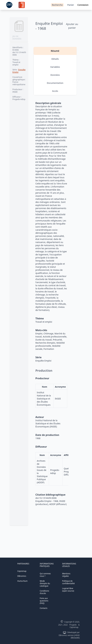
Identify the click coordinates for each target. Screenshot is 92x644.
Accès (55, 91)
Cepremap (22, 571)
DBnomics (22, 576)
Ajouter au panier (72, 26)
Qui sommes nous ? (45, 575)
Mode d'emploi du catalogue (45, 583)
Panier (71, 5)
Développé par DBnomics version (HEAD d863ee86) (69, 635)
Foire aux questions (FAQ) (44, 601)
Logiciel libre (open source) (68, 590)
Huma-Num (22, 581)
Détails (55, 59)
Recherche (57, 5)
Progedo (73, 625)
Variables (55, 67)
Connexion (83, 5)
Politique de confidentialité (68, 582)
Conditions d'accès (44, 592)
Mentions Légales (66, 575)
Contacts (44, 608)
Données (55, 75)
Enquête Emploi (19, 71)
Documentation (55, 83)
